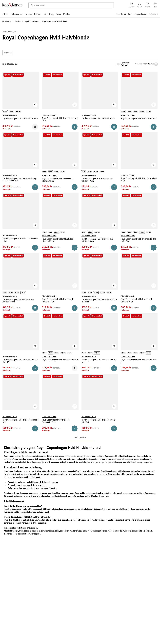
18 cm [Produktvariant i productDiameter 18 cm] (135, 112)
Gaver (58, 14)
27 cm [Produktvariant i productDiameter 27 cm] (63, 172)
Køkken (37, 14)
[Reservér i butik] (35, 127)
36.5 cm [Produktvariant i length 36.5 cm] (18, 112)
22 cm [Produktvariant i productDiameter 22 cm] (56, 172)
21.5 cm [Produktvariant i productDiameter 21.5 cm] (142, 112)
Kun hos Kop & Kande (137, 14)
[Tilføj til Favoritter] (35, 105)
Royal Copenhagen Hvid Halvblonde (114, 456)
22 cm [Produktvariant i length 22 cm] (5, 112)
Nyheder (28, 14)
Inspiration (153, 14)
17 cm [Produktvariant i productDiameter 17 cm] (44, 172)
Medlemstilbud (16, 14)
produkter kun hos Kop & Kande (52, 496)
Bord (45, 14)
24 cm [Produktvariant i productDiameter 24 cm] (149, 112)
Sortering (139, 64)
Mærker (67, 14)
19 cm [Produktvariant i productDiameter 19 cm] (50, 172)
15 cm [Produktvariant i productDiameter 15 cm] (123, 112)
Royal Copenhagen (34, 462)
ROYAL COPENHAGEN (10, 116)
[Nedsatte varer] (150, 64)
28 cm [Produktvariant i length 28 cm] (11, 112)
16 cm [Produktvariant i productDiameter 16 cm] (129, 112)
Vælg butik (124, 65)
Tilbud (5, 14)
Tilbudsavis (121, 14)
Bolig (51, 14)
